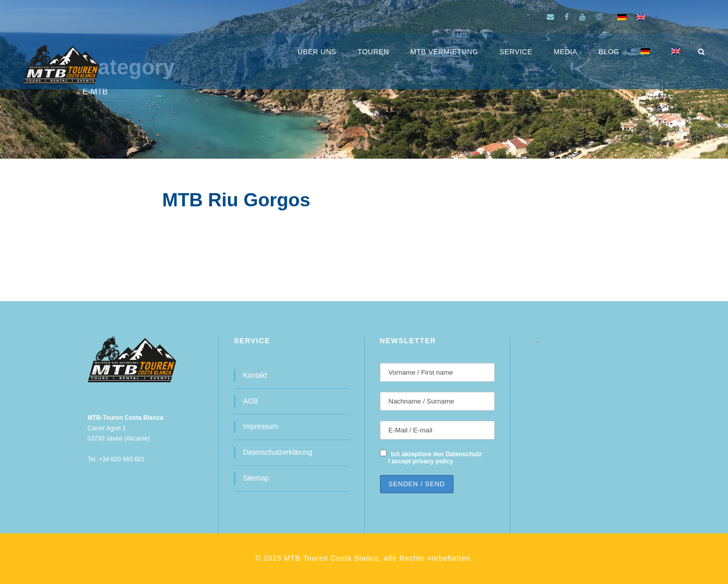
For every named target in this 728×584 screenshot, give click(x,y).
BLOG (609, 52)
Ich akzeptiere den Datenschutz (437, 454)
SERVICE (516, 52)
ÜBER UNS (317, 52)
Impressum (261, 426)
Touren (373, 52)
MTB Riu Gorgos (236, 200)
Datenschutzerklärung (278, 452)
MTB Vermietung (444, 52)
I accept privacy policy (421, 461)
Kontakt (255, 375)
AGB (251, 401)
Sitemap (256, 478)
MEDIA (565, 52)
